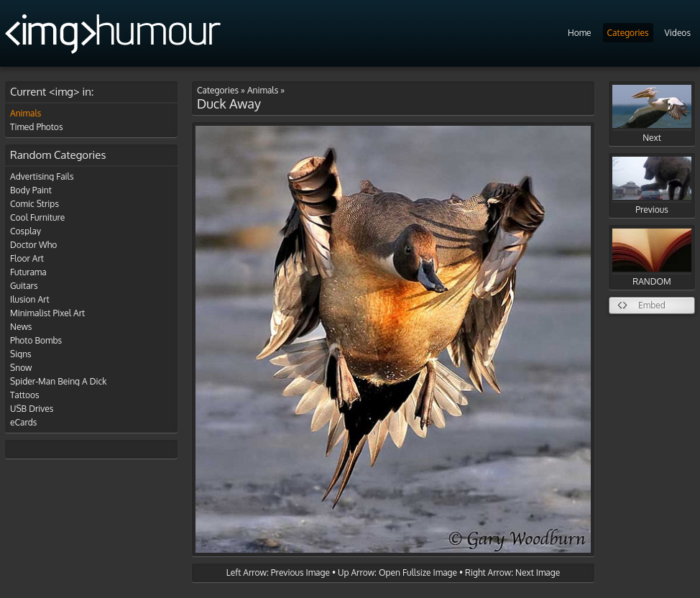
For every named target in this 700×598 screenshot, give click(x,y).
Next (652, 114)
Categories (628, 33)
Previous (652, 186)
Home (580, 33)
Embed (652, 305)
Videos (678, 33)
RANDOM (652, 258)
